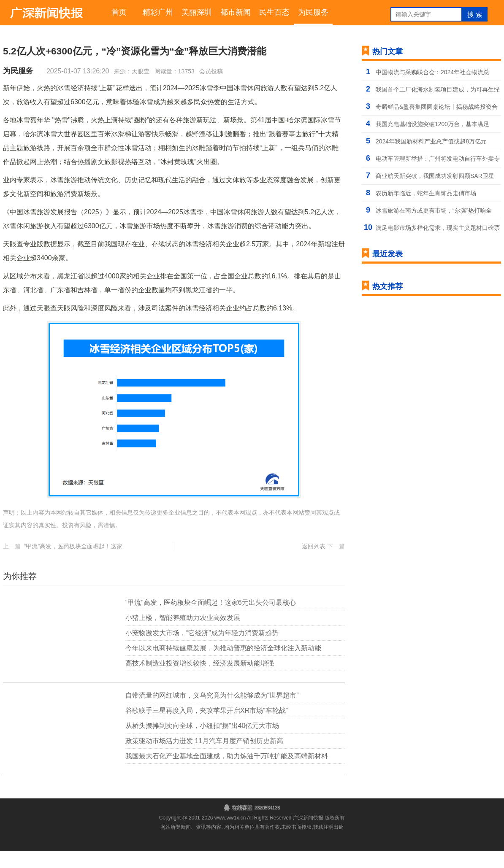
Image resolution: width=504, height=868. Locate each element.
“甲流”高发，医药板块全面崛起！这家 (73, 563)
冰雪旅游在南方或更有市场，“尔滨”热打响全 (434, 213)
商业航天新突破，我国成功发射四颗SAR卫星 (435, 178)
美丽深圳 (197, 13)
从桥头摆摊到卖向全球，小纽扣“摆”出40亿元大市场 (202, 743)
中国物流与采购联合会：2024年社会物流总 (432, 74)
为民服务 (313, 13)
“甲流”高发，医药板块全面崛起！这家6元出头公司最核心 (211, 620)
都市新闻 (236, 13)
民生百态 (274, 13)
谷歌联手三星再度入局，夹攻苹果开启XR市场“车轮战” (207, 728)
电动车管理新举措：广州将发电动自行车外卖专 (438, 161)
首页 (119, 13)
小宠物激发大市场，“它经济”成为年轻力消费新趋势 (202, 650)
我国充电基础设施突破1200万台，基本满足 (432, 126)
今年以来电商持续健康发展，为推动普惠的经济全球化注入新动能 (223, 665)
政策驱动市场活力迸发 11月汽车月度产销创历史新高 (204, 758)
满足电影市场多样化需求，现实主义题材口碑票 (438, 230)
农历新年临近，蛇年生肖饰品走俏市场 (426, 195)
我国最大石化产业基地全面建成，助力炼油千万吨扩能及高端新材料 (227, 773)
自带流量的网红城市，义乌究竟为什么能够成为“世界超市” (212, 713)
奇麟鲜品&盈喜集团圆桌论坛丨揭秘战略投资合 (437, 109)
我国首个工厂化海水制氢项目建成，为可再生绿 (438, 92)
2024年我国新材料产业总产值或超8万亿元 (431, 143)
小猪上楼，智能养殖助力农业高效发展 (183, 635)
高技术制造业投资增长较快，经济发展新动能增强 (200, 681)
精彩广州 (158, 13)
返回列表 (314, 563)
